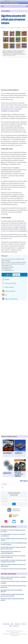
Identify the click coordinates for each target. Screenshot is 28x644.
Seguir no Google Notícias (11, 299)
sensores (12, 231)
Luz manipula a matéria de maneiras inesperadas (13, 569)
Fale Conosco (18, 624)
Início (2, 6)
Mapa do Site (16, 626)
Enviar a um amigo (9, 287)
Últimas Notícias (6, 624)
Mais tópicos (24, 481)
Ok (14, 504)
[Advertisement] (14, 74)
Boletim (12, 624)
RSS (6, 295)
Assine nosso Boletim (10, 291)
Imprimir (7, 279)
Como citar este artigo (10, 283)
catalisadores (23, 231)
